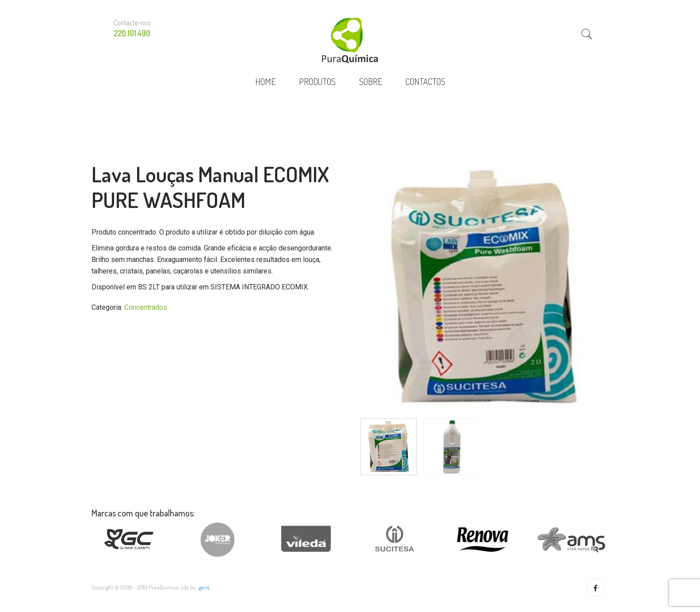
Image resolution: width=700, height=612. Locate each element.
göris (204, 587)
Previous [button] (350, 288)
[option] (483, 288)
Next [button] (616, 288)
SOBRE (371, 81)
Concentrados (146, 307)
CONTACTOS (425, 81)
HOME (265, 81)
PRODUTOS (317, 81)
